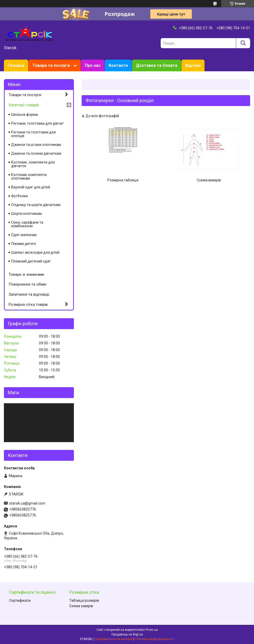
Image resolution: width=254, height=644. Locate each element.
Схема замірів (81, 606)
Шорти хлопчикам (26, 214)
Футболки (19, 196)
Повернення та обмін (27, 284)
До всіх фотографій (102, 116)
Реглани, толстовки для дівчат (37, 123)
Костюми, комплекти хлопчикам (29, 176)
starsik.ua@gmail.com (27, 503)
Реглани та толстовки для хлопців (33, 134)
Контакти (118, 65)
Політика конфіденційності (155, 639)
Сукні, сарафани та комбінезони (27, 224)
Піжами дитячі (23, 244)
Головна (16, 65)
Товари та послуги (51, 65)
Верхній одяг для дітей (31, 187)
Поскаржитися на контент (113, 639)
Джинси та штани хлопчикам (36, 145)
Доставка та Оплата (157, 65)
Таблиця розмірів (84, 600)
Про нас (93, 65)
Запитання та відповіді (29, 294)
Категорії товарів (24, 105)
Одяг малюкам (24, 235)
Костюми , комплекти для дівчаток (33, 164)
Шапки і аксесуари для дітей (35, 252)
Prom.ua (152, 630)
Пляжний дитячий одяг (31, 261)
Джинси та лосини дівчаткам (36, 153)
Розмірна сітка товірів (28, 305)
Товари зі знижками (26, 274)
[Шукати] (243, 43)
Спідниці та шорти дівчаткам (36, 205)
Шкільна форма (24, 115)
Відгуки (193, 65)
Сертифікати (20, 600)
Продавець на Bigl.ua (127, 634)
